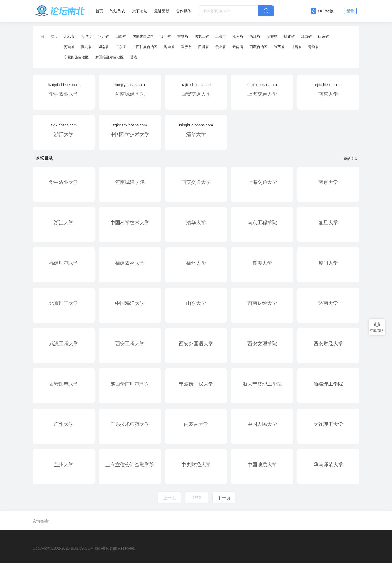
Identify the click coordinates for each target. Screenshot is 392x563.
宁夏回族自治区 (76, 57)
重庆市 (186, 47)
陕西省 (279, 47)
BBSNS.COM (82, 548)
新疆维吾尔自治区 (109, 57)
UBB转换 (322, 11)
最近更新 (162, 11)
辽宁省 (166, 36)
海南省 (169, 47)
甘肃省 (296, 47)
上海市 (221, 36)
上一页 (170, 498)
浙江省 (255, 36)
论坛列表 (118, 11)
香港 (134, 57)
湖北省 (86, 47)
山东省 (324, 36)
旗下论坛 (140, 11)
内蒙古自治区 (143, 36)
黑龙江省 (202, 36)
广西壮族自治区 (145, 47)
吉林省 (183, 36)
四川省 (203, 47)
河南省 (69, 47)
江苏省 (238, 36)
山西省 (121, 36)
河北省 (104, 36)
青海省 (313, 47)
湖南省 (104, 47)
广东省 (121, 47)
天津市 (86, 36)
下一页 (224, 498)
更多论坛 (352, 158)
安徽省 (272, 36)
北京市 (69, 36)
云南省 (238, 47)
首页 (99, 11)
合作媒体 (184, 11)
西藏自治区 (258, 47)
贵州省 (221, 47)
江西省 (306, 36)
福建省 (289, 36)
